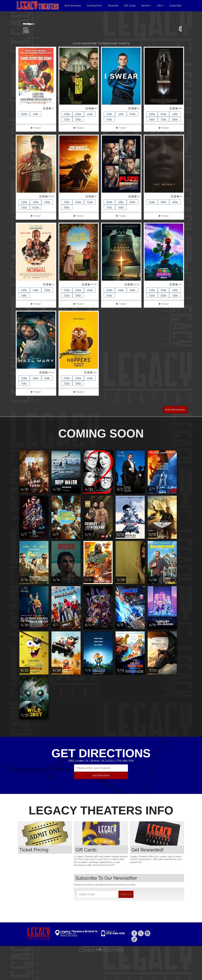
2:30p (24, 319)
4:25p (175, 143)
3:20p (36, 407)
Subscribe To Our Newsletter (106, 906)
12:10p (109, 231)
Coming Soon (94, 6)
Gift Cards (130, 6)
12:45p (152, 231)
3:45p (121, 319)
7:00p (67, 148)
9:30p (78, 148)
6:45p (132, 319)
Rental (146, 6)
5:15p (36, 143)
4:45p (36, 319)
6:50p (152, 148)
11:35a (152, 319)
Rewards (113, 6)
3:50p (163, 231)
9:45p (109, 148)
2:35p (121, 231)
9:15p (164, 148)
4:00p (47, 231)
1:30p (109, 143)
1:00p (36, 231)
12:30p (24, 143)
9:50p (175, 148)
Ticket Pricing (34, 878)
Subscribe (175, 6)
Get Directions (101, 804)
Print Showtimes (175, 438)
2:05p (163, 319)
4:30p (90, 143)
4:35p (175, 319)
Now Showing (73, 6)
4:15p (121, 143)
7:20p (109, 236)
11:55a (24, 407)
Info (160, 6)
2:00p (78, 143)
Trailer (36, 156)
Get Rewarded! (148, 878)
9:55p (24, 324)
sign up (126, 923)
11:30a (67, 143)
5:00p (132, 231)
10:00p (36, 236)
